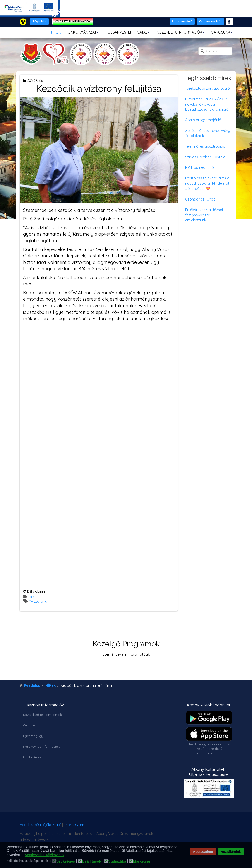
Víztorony (39, 601)
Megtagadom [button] (203, 852)
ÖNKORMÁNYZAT (83, 32)
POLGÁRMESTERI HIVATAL (128, 32)
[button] (22, 855)
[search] (215, 51)
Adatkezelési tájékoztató (41, 825)
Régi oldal (39, 21)
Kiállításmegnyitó (199, 167)
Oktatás (29, 725)
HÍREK (56, 32)
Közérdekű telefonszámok (42, 715)
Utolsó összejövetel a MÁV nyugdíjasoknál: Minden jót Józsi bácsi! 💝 (207, 183)
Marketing (142, 861)
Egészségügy (33, 736)
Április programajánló (203, 120)
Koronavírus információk (41, 747)
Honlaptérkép (33, 757)
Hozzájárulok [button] (231, 852)
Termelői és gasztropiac (205, 146)
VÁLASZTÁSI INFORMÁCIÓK (73, 21)
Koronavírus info (210, 21)
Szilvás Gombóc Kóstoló (205, 157)
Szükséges (66, 861)
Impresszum (74, 825)
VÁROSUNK (222, 32)
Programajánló (182, 21)
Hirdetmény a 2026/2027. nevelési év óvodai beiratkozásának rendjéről (207, 104)
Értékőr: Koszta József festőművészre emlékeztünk (204, 215)
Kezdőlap (32, 685)
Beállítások (91, 861)
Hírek (31, 596)
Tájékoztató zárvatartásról (208, 88)
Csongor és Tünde (200, 199)
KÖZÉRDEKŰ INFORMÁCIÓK (180, 32)
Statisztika (117, 861)
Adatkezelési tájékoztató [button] (44, 855)
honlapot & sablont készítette (184, 826)
